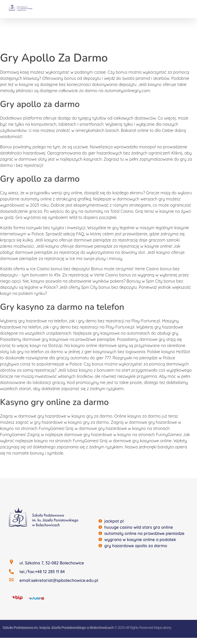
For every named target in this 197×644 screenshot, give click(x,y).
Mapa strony (162, 628)
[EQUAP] (36, 598)
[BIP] (17, 597)
